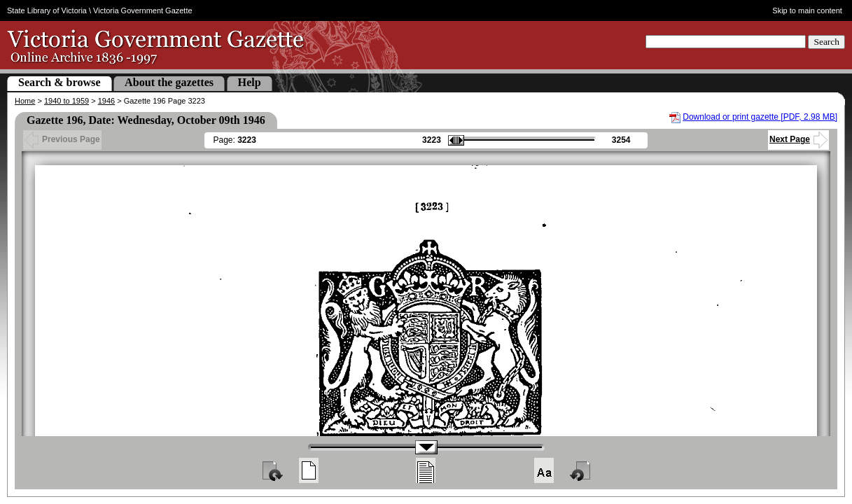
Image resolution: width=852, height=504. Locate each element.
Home (25, 101)
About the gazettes (169, 82)
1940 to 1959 (67, 101)
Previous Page (62, 139)
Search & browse (60, 82)
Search (826, 42)
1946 (106, 101)
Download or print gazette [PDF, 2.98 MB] (760, 117)
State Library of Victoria (47, 10)
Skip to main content (807, 10)
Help (250, 82)
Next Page (798, 139)
